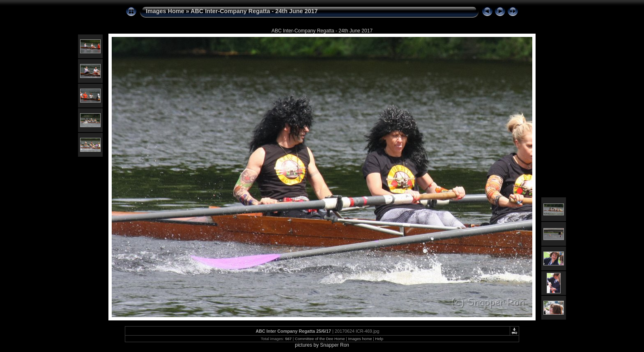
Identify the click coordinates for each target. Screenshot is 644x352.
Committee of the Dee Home (320, 339)
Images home (360, 339)
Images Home (165, 11)
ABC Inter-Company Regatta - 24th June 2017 (254, 11)
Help (379, 339)
